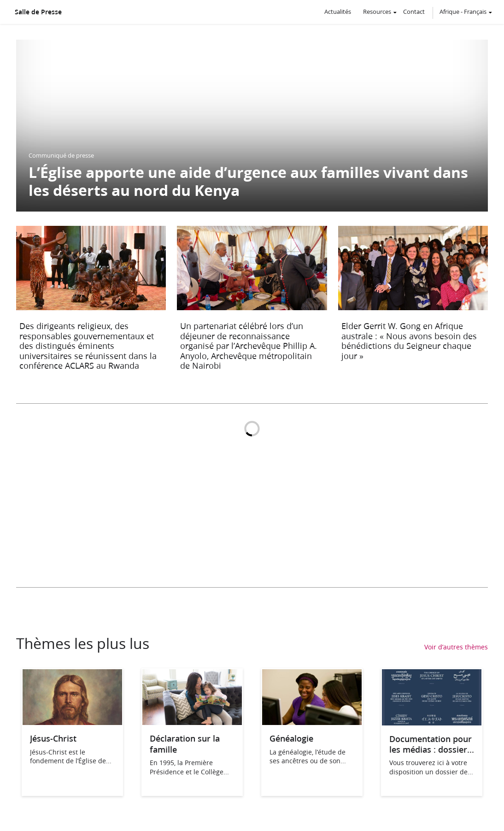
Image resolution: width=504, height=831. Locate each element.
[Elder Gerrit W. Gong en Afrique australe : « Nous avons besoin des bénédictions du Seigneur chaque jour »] (413, 301)
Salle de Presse (38, 12)
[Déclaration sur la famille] (192, 722)
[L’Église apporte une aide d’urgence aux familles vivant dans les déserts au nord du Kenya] (252, 126)
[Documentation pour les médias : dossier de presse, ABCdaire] (432, 722)
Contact (414, 12)
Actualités (338, 12)
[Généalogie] (312, 722)
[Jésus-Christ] (72, 722)
